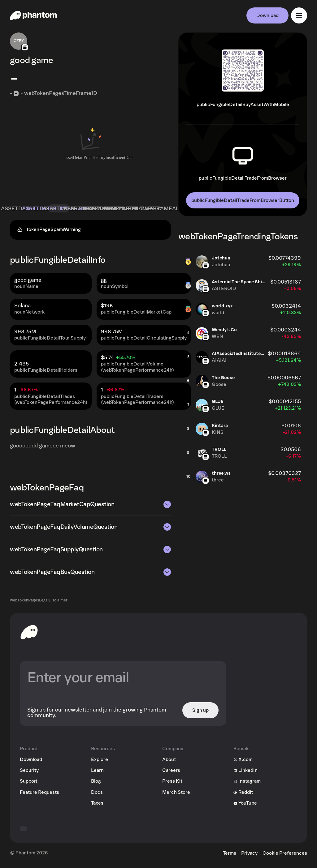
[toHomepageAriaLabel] (29, 634)
